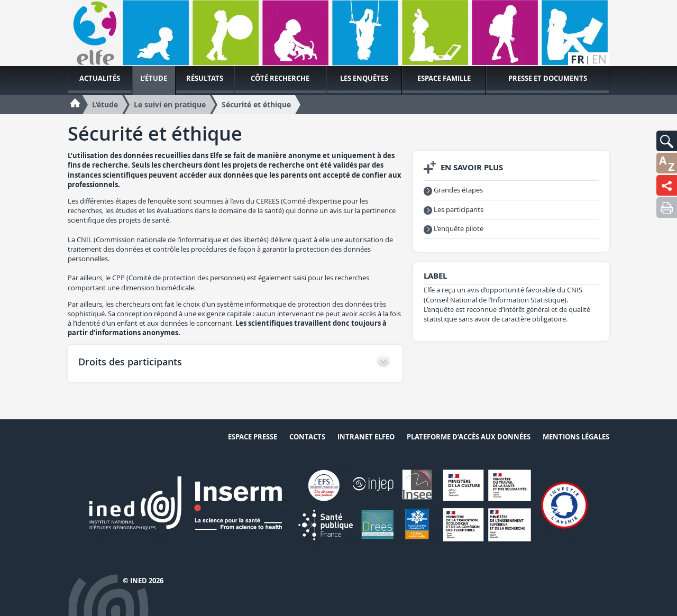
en (599, 59)
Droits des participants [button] (130, 362)
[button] (667, 141)
